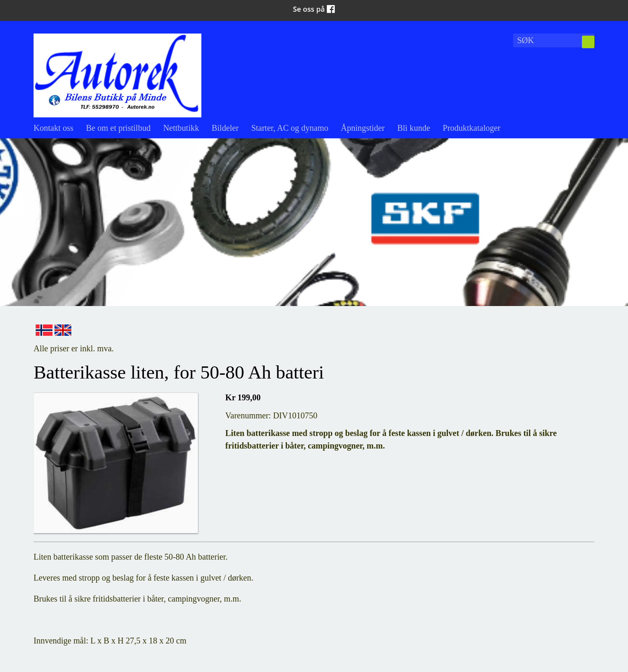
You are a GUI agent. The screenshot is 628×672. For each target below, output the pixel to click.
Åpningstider (363, 128)
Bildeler (225, 128)
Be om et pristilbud (118, 128)
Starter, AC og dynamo (290, 128)
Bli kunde (414, 128)
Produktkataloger (472, 128)
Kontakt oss (53, 128)
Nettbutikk (181, 128)
